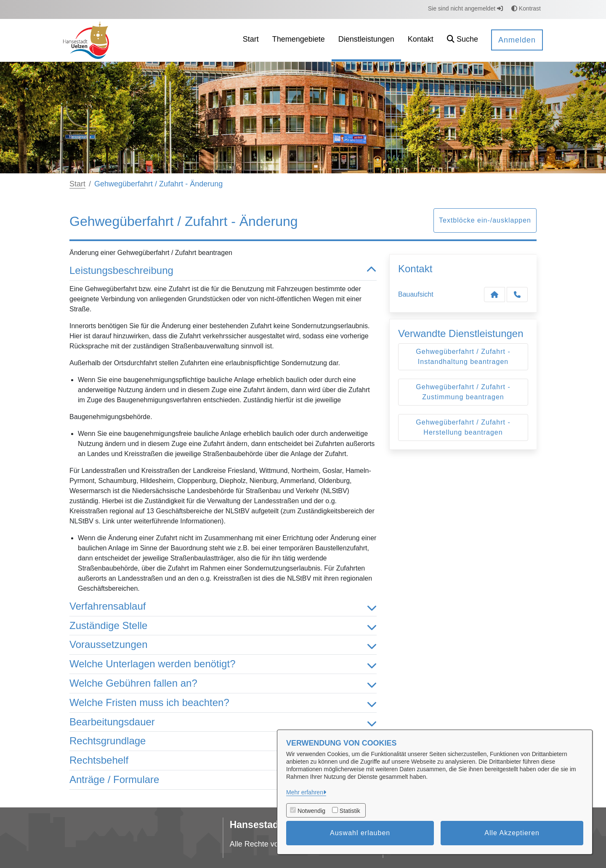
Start (77, 184)
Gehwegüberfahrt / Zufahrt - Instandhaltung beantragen (463, 357)
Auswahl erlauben (360, 833)
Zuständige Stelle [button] (223, 626)
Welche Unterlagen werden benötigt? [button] (223, 664)
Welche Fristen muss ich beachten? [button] (223, 703)
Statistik (350, 811)
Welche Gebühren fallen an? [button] (223, 684)
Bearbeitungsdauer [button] (223, 722)
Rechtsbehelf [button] (223, 760)
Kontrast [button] (526, 8)
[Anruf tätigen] (517, 295)
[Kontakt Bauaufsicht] (494, 295)
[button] (462, 40)
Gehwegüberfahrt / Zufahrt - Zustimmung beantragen (463, 392)
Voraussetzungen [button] (223, 645)
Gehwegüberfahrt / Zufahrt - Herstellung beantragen (463, 427)
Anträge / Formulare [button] (223, 780)
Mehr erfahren (305, 792)
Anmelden (517, 40)
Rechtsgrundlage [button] (223, 741)
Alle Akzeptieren (512, 833)
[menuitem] (251, 40)
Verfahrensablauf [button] (223, 607)
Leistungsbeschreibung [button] (223, 271)
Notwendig (311, 811)
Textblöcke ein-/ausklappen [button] (485, 220)
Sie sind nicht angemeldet (465, 8)
